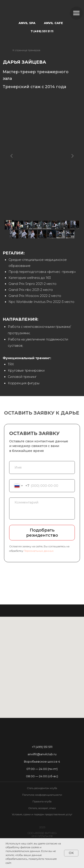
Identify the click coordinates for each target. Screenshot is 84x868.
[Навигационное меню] (76, 13)
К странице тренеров (26, 50)
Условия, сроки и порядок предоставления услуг (42, 814)
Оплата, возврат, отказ (42, 808)
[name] (42, 468)
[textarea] (42, 509)
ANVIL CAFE (53, 23)
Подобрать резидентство (42, 533)
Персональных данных (39, 551)
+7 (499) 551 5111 (42, 747)
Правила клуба (42, 802)
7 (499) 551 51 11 (42, 31)
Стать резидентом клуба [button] (42, 788)
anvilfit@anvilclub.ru (42, 754)
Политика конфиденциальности (42, 795)
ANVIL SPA (27, 23)
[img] (42, 11)
